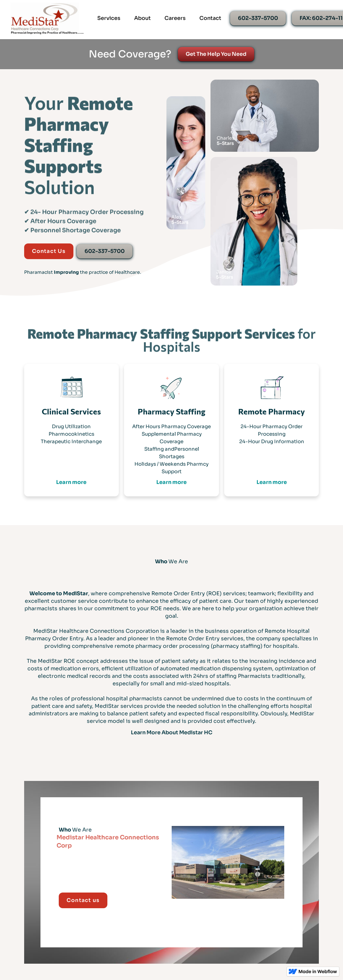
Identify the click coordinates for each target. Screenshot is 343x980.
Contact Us (49, 251)
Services (109, 18)
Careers (175, 18)
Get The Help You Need (216, 54)
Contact (210, 18)
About (142, 18)
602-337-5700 (258, 18)
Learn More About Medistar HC (172, 732)
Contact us (83, 900)
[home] (47, 18)
